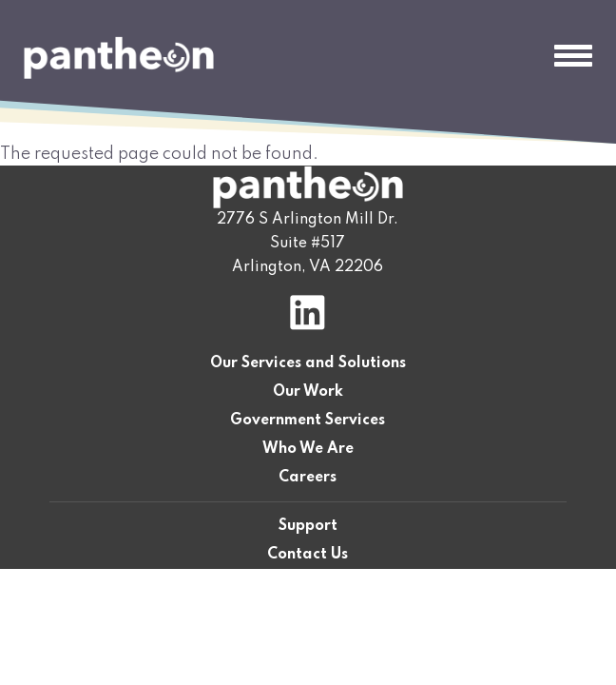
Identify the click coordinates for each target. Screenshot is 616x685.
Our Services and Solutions (308, 363)
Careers (308, 478)
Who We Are (308, 449)
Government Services (308, 421)
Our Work (308, 392)
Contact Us (308, 555)
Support (308, 526)
